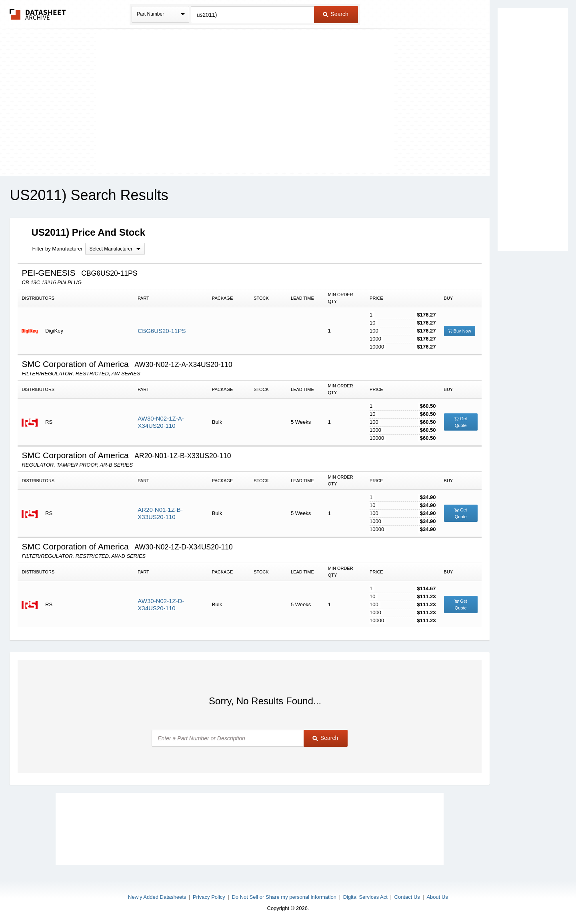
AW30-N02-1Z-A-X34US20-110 (161, 422)
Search (336, 14)
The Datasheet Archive (38, 14)
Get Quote (461, 422)
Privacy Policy (209, 897)
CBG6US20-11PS (162, 331)
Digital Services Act (365, 897)
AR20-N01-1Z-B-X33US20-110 (160, 513)
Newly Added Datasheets (157, 897)
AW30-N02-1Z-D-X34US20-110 (161, 604)
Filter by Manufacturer (57, 249)
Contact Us (407, 897)
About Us (437, 897)
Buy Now (460, 331)
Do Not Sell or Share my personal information (284, 897)
